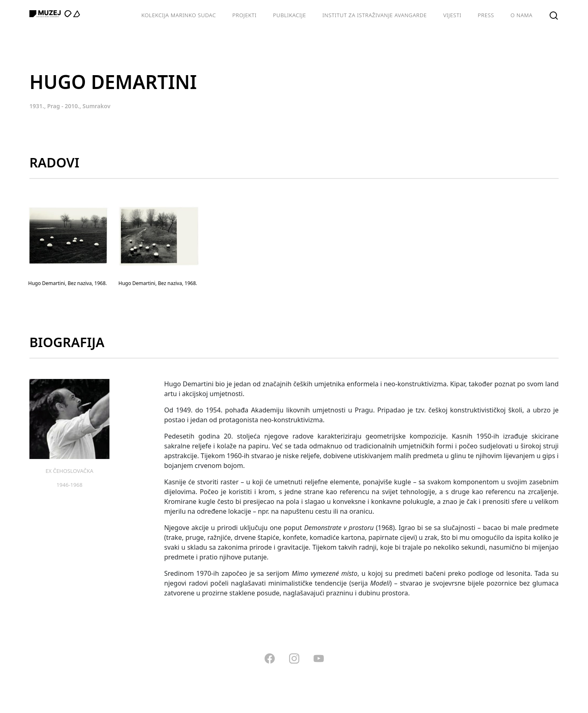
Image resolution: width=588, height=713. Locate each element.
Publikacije (290, 15)
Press (486, 15)
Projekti (245, 15)
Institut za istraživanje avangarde (375, 15)
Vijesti (452, 15)
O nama (521, 15)
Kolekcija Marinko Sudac (179, 15)
